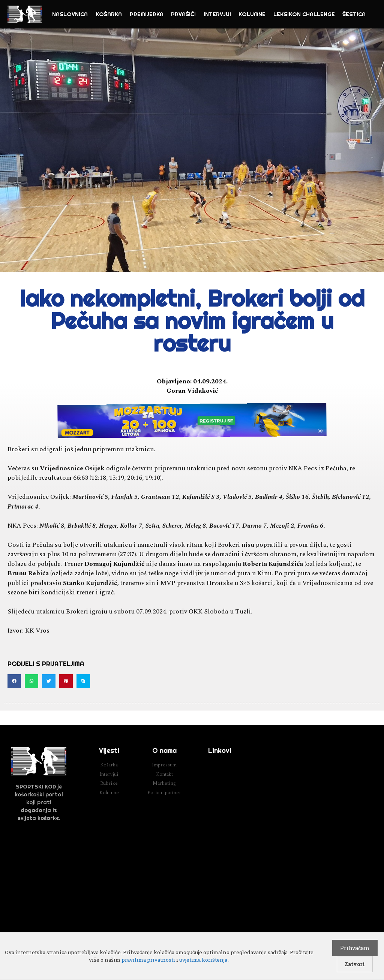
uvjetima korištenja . (204, 960)
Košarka (109, 14)
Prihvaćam (355, 948)
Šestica (354, 14)
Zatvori (355, 964)
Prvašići (183, 14)
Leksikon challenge (304, 14)
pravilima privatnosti (148, 960)
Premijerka (147, 14)
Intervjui (217, 14)
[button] (14, 681)
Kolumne (252, 14)
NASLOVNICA (70, 14)
